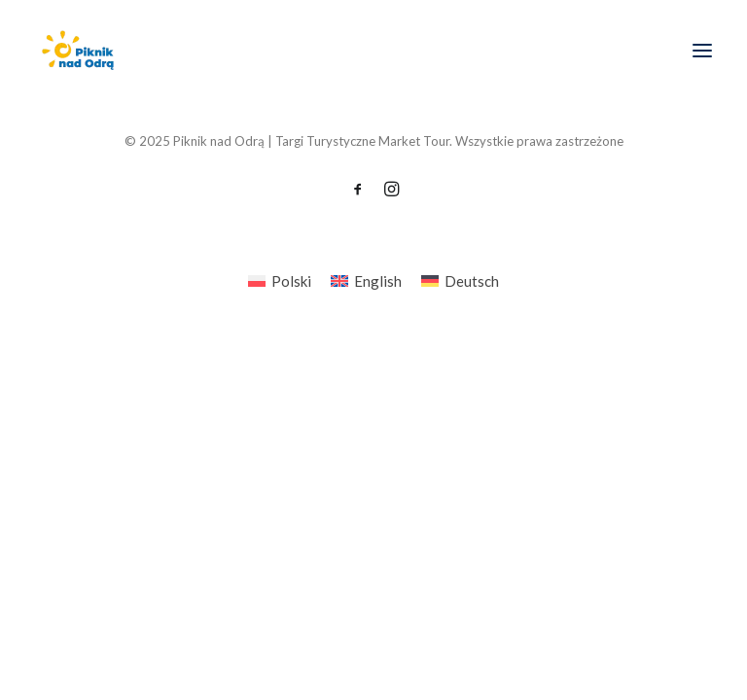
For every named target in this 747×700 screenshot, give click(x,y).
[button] (702, 51)
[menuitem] (280, 281)
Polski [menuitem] (291, 281)
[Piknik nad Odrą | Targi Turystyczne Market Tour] (77, 51)
